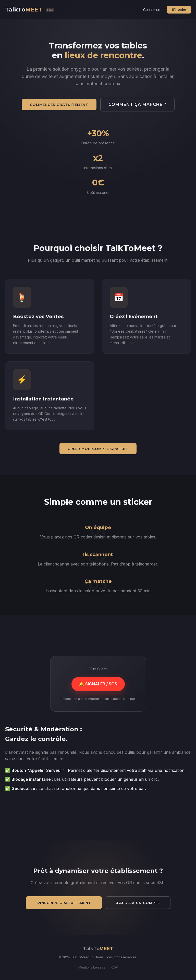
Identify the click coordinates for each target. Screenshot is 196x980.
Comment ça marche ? (137, 104)
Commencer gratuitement (59, 105)
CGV (115, 967)
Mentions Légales (92, 967)
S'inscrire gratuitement (64, 903)
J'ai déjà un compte (138, 903)
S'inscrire (179, 10)
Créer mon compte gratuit (98, 449)
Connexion (152, 10)
